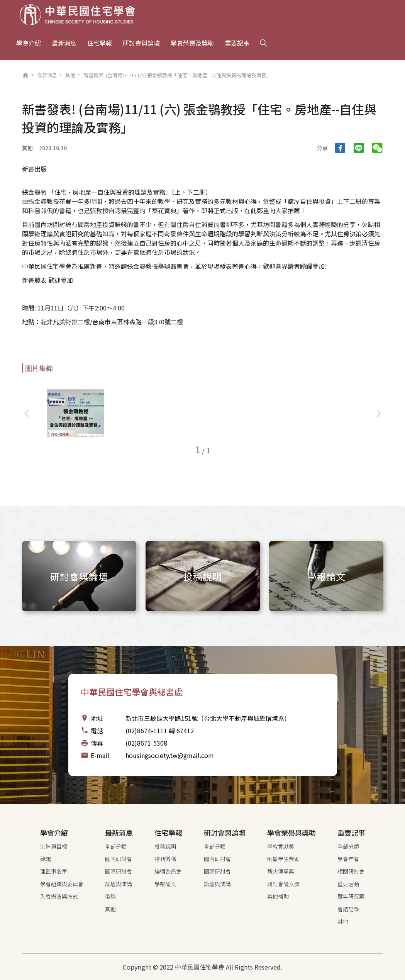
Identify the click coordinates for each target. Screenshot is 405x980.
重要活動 (348, 884)
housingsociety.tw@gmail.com (170, 755)
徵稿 (110, 896)
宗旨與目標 (54, 846)
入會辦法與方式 (59, 896)
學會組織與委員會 (62, 884)
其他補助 (278, 896)
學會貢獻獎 (281, 846)
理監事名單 (54, 871)
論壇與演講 (119, 884)
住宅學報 (100, 43)
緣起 (46, 859)
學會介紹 (29, 43)
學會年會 (348, 859)
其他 (70, 75)
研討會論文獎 (283, 884)
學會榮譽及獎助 (192, 43)
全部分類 (116, 846)
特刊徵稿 (165, 859)
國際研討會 (119, 871)
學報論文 (165, 884)
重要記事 (237, 43)
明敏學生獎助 (283, 859)
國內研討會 (119, 859)
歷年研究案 (351, 896)
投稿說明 (165, 846)
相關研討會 (351, 871)
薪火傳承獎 (281, 871)
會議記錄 (348, 909)
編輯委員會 (168, 871)
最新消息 (64, 43)
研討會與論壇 (141, 43)
